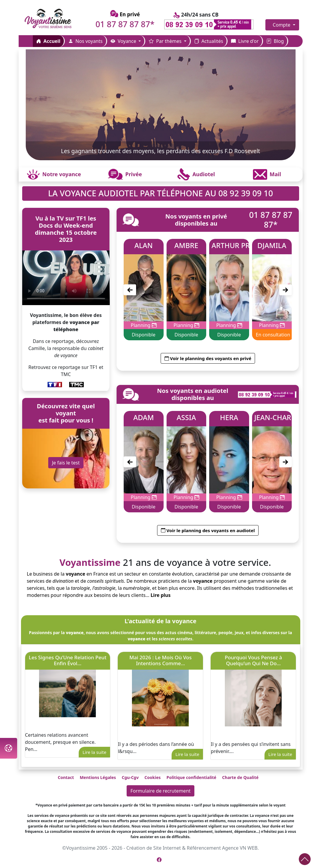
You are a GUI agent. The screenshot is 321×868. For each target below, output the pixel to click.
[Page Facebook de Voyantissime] (159, 860)
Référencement (204, 848)
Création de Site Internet (154, 848)
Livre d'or (245, 41)
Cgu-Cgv (130, 777)
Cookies (153, 777)
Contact (66, 777)
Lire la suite (94, 752)
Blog (275, 41)
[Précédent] (130, 290)
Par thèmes (166, 41)
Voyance (124, 41)
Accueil (48, 41)
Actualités (209, 41)
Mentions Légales (98, 777)
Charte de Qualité (240, 777)
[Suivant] (285, 290)
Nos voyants (86, 41)
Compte (282, 25)
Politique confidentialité (191, 777)
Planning (144, 325)
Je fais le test (66, 463)
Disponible (144, 335)
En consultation (273, 335)
